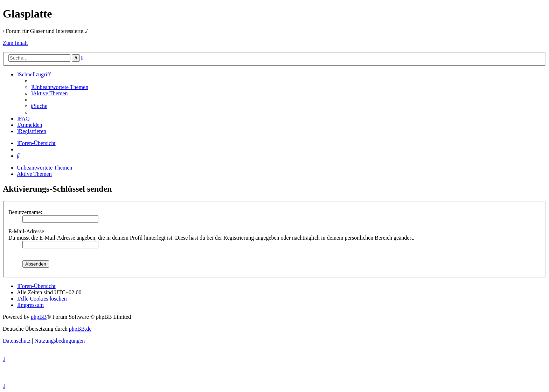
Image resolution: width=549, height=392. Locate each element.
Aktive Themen (34, 174)
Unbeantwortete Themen (44, 168)
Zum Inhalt (15, 43)
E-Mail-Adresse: (27, 231)
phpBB (39, 317)
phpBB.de (80, 329)
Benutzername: (25, 212)
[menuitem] (60, 87)
